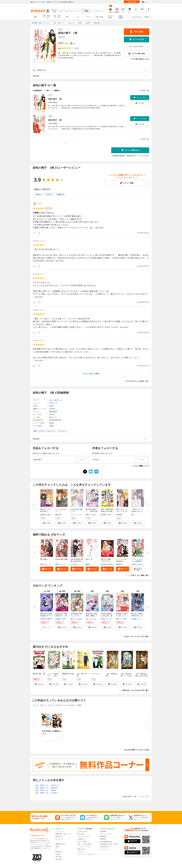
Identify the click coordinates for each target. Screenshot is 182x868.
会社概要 (103, 831)
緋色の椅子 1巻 (55, 99)
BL (67, 17)
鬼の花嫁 (43, 559)
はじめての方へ (137, 17)
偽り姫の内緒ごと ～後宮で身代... (91, 511)
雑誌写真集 (121, 17)
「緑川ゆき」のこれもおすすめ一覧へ (135, 690)
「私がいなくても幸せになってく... (137, 511)
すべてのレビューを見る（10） (138, 381)
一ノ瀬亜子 (82, 564)
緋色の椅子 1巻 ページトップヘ (136, 796)
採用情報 (103, 836)
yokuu (80, 619)
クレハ (51, 564)
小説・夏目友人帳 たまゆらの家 (141, 675)
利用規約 (103, 839)
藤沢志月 (58, 515)
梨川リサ (74, 619)
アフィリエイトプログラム (86, 854)
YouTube (58, 857)
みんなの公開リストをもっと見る (137, 750)
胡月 (133, 515)
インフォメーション (84, 847)
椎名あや (50, 515)
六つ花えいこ (143, 619)
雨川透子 (96, 515)
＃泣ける (49, 194)
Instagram (59, 852)
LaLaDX (52, 409)
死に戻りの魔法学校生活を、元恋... (137, 616)
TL (78, 17)
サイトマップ (104, 849)
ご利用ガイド (147, 17)
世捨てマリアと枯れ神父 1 (46, 510)
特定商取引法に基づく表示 (109, 844)
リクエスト (81, 852)
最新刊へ (58, 91)
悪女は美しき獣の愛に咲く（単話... (61, 616)
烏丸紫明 (66, 619)
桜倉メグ (89, 515)
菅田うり (119, 619)
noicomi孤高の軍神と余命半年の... (77, 560)
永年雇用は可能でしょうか (76, 615)
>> (130, 143)
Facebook (59, 859)
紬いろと (89, 619)
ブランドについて (106, 834)
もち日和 (74, 564)
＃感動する (60, 194)
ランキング (59, 839)
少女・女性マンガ (57, 17)
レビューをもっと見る (91, 374)
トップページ (60, 831)
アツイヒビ (96, 674)
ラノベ (89, 17)
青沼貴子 (104, 515)
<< (52, 143)
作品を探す (81, 834)
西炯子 (88, 564)
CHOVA (43, 619)
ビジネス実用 (110, 17)
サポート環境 (82, 842)
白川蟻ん (134, 619)
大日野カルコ (113, 515)
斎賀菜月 (58, 619)
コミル (40, 203)
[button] (47, 523)
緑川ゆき (62, 37)
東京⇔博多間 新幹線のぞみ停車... (107, 510)
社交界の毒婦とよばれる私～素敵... (107, 616)
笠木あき (140, 564)
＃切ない (39, 194)
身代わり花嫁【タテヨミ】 (106, 560)
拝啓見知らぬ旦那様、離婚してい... (91, 616)
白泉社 (52, 406)
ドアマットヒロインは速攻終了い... (137, 561)
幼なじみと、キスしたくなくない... (122, 511)
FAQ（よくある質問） (85, 844)
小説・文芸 (99, 17)
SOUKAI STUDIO (107, 564)
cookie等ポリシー (106, 847)
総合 (36, 17)
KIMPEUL (50, 619)
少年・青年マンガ (46, 17)
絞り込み (55, 11)
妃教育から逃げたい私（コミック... (122, 616)
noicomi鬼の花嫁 (61, 559)
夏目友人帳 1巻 (39, 674)
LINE (57, 847)
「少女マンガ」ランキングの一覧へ (136, 636)
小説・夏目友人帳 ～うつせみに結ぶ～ (127, 676)
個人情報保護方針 (106, 842)
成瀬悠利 (119, 564)
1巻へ (48, 91)
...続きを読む (99, 228)
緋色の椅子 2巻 (55, 120)
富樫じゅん (44, 564)
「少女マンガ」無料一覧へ (139, 575)
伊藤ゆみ (43, 515)
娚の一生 (89, 559)
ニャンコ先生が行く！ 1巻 (53, 675)
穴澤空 (133, 564)
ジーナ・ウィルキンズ (78, 515)
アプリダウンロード (84, 836)
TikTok (58, 854)
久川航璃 (96, 619)
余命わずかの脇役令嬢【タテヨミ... (46, 616)
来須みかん (113, 619)
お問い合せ (81, 849)
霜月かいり (105, 619)
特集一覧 (59, 836)
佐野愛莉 (119, 515)
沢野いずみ (127, 619)
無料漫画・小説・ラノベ (64, 834)
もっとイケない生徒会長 (122, 560)
